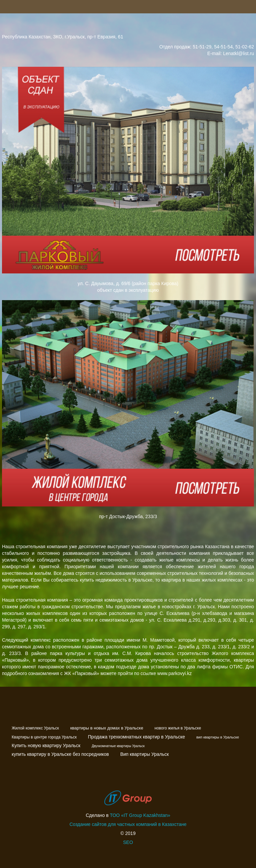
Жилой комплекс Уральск (35, 728)
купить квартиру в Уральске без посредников (60, 754)
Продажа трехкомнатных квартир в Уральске (136, 737)
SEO (128, 842)
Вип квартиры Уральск (145, 754)
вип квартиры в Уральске (218, 737)
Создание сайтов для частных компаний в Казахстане (128, 824)
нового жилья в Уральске (178, 728)
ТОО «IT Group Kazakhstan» (140, 815)
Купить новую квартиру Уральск (46, 745)
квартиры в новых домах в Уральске (107, 728)
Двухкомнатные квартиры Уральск (118, 746)
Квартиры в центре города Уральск (44, 737)
